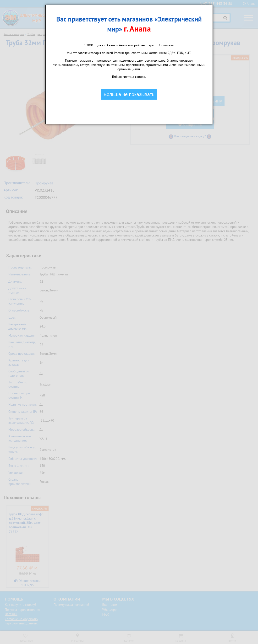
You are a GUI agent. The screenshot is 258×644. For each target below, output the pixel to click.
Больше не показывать (129, 94)
